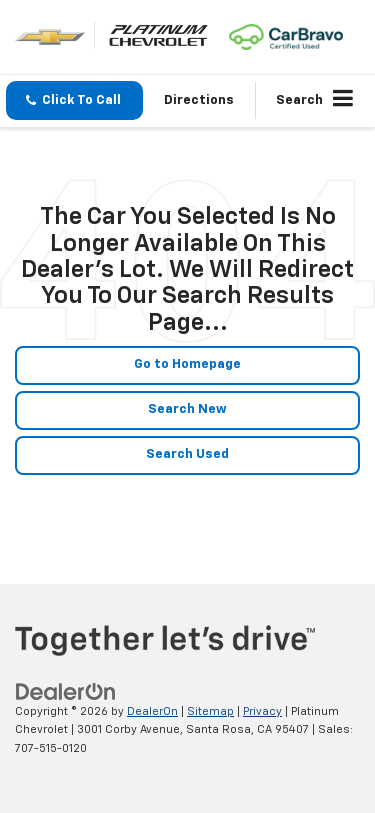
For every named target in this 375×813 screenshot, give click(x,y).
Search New (187, 409)
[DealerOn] (66, 691)
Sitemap (210, 711)
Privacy (262, 711)
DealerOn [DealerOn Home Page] (152, 711)
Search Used (187, 454)
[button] (74, 100)
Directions (199, 100)
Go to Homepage (187, 364)
